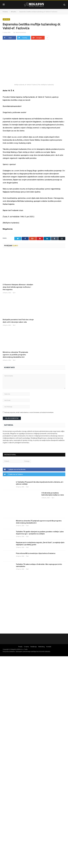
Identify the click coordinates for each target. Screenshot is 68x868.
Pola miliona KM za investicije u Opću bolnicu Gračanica (36, 543)
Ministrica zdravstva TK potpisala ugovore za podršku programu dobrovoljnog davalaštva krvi (15, 344)
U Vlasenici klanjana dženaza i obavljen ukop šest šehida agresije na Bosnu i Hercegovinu (18, 276)
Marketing (41, 636)
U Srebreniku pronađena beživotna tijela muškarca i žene (53, 483)
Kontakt (49, 636)
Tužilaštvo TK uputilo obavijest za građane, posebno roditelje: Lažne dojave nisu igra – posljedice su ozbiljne (40, 522)
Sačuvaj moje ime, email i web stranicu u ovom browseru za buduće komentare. (29, 402)
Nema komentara (19, 33)
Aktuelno (6, 19)
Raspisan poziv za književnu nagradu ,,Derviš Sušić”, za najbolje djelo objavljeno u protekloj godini (40, 533)
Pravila (20, 636)
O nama (26, 636)
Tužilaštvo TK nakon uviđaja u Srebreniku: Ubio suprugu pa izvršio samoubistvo (39, 555)
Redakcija (34, 636)
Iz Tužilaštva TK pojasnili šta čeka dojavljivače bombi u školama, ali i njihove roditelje (40, 472)
